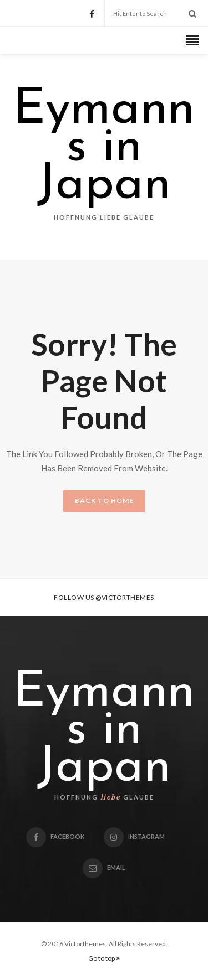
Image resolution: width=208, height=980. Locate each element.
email (104, 867)
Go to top (104, 958)
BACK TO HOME (104, 501)
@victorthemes (125, 597)
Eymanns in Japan (104, 148)
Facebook (55, 836)
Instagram (134, 836)
